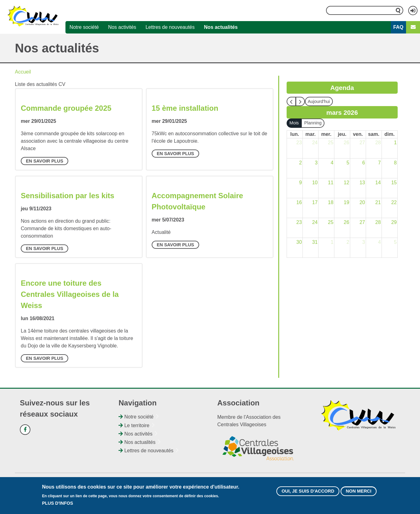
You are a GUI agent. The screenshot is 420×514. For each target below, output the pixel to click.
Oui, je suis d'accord (308, 494)
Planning (313, 123)
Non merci (359, 494)
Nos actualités (221, 27)
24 (315, 143)
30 (299, 242)
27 (362, 143)
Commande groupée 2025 (66, 108)
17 (315, 202)
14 (378, 183)
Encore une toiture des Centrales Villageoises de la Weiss (70, 294)
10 (315, 183)
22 (394, 202)
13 (362, 183)
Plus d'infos (57, 506)
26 (346, 143)
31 (315, 242)
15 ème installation (185, 108)
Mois (294, 123)
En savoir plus (44, 161)
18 (331, 202)
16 (299, 202)
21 (378, 202)
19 (346, 202)
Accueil (23, 72)
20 (362, 202)
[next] (300, 101)
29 (394, 222)
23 (299, 143)
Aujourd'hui (319, 101)
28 (378, 143)
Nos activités (122, 27)
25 (331, 143)
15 (394, 183)
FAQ (398, 27)
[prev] (291, 101)
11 (331, 183)
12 (346, 183)
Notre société (84, 27)
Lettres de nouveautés (170, 27)
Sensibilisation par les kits (67, 196)
